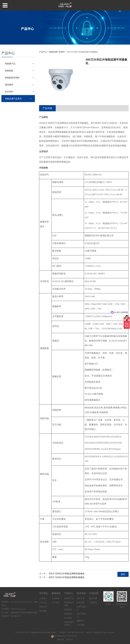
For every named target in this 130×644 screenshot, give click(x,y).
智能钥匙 (9, 71)
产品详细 (47, 108)
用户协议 (69, 639)
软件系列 (9, 92)
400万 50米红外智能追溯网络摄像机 (67, 577)
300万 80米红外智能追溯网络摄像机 (67, 573)
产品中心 (43, 52)
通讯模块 (9, 85)
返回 (123, 574)
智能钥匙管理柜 (12, 78)
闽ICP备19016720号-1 (76, 632)
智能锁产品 (10, 64)
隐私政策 (61, 639)
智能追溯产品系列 (13, 99)
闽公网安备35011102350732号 (64, 636)
